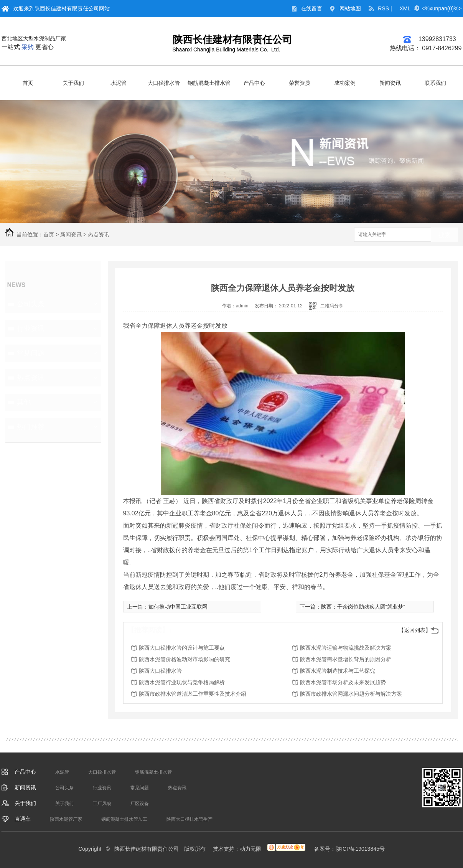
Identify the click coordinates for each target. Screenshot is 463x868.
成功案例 (345, 83)
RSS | (385, 8)
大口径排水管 (164, 83)
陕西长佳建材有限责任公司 (232, 40)
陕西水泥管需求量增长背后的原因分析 (346, 659)
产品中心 (254, 83)
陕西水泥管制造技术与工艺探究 (338, 671)
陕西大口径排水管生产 (189, 819)
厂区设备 (140, 804)
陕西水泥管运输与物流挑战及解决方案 (346, 648)
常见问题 (31, 353)
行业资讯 (31, 328)
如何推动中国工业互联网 (178, 607)
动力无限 (250, 849)
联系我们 (435, 83)
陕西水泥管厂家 (66, 819)
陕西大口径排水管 (160, 671)
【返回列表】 (415, 630)
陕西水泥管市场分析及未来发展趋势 (343, 682)
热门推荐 (31, 427)
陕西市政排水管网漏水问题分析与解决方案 (351, 694)
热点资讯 (99, 234)
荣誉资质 (300, 83)
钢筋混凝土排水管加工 (124, 819)
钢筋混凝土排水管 (209, 83)
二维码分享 (332, 306)
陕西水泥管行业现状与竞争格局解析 (182, 682)
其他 (24, 402)
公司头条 (31, 304)
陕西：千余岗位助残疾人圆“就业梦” (363, 607)
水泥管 (119, 83)
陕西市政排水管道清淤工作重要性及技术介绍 (193, 694)
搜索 (445, 235)
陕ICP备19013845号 (360, 849)
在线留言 (311, 8)
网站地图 (350, 8)
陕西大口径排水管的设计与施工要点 (182, 648)
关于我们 (73, 83)
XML (405, 8)
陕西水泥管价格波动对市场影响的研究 (185, 659)
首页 (28, 83)
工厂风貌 (102, 804)
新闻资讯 (390, 83)
